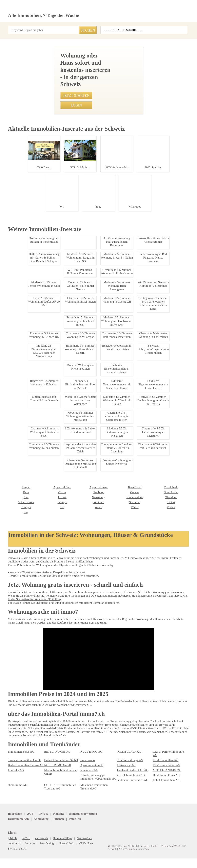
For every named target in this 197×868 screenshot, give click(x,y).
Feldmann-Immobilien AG (131, 820)
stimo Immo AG (17, 825)
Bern (156, 749)
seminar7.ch (159, 852)
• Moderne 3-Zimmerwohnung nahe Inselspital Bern (84, 357)
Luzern (12, 759)
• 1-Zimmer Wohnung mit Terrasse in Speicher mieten (85, 392)
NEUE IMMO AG (89, 795)
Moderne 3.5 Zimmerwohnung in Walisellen (30, 221)
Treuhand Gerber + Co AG (131, 810)
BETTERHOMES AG (55, 795)
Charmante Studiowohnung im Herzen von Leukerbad (30, 615)
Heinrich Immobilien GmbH (59, 800)
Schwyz (12, 764)
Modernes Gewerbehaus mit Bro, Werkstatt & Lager (30, 572)
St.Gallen (86, 764)
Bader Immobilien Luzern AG (24, 805)
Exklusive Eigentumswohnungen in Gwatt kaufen (30, 701)
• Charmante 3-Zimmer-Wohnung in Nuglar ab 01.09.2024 (87, 399)
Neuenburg (50, 759)
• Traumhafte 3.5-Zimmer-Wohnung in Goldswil (82, 343)
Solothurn (50, 764)
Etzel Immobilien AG (164, 800)
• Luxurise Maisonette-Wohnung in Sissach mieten (84, 385)
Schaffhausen (161, 759)
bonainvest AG (89, 810)
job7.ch (126, 852)
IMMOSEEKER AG (127, 795)
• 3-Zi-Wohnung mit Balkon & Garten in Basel (80, 364)
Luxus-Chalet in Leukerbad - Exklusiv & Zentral (30, 658)
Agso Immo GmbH (91, 805)
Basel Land (87, 749)
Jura (155, 754)
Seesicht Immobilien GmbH (23, 800)
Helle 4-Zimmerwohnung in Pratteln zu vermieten (30, 499)
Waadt (48, 769)
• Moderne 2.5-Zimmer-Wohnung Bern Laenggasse (84, 405)
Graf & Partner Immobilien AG (170, 795)
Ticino (120, 764)
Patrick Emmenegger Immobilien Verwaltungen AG (97, 816)
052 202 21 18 (108, 194)
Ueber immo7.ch (74, 852)
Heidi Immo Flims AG (165, 815)
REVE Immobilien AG (164, 805)
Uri (10, 769)
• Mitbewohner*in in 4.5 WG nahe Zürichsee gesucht (85, 315)
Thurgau (158, 764)
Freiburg (49, 754)
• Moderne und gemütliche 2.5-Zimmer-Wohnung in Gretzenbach (91, 371)
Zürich (120, 769)
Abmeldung (95, 852)
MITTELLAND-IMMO (164, 810)
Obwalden (122, 759)
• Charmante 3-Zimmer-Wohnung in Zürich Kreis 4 (83, 412)
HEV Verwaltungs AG (128, 800)
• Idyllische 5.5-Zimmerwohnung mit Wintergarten (83, 301)
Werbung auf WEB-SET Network (71, 861)
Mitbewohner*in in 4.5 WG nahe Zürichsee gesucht (30, 277)
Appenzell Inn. (16, 749)
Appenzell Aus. (52, 749)
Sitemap (111, 852)
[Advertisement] (98, 74)
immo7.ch (141, 852)
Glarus (12, 754)
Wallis (84, 769)
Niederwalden (88, 759)
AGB (29, 852)
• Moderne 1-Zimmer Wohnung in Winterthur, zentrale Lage (88, 308)
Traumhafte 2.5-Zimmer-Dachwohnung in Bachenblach (30, 161)
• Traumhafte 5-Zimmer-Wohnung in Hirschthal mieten (86, 350)
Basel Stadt (123, 749)
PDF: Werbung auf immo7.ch (102, 861)
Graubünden (124, 754)
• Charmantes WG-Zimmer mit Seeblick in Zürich (82, 419)
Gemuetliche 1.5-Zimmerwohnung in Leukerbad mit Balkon (30, 425)
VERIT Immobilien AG (129, 815)
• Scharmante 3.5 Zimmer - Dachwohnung (79, 287)
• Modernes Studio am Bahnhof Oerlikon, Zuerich (83, 294)
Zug (155, 769)
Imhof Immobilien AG (165, 820)
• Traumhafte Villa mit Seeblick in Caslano (79, 378)
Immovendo (87, 800)
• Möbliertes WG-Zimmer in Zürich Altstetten (80, 329)
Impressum (14, 852)
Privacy (41, 852)
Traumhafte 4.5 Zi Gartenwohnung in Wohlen (30, 351)
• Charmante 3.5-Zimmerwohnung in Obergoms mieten (86, 322)
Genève (85, 754)
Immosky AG (15, 810)
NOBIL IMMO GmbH (55, 805)
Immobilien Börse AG (20, 795)
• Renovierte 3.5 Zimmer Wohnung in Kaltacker (81, 336)
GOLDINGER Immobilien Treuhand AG (58, 826)
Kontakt (55, 852)
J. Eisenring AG (125, 805)
